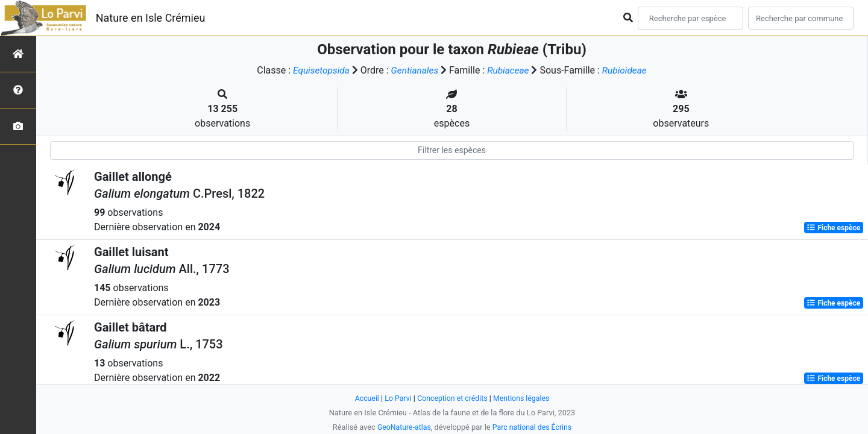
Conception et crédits (452, 398)
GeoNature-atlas (402, 427)
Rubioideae (627, 70)
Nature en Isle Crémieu (151, 18)
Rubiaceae (509, 70)
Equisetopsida (319, 70)
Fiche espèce (833, 228)
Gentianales (414, 70)
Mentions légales (524, 398)
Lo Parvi (396, 398)
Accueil (364, 398)
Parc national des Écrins (533, 427)
